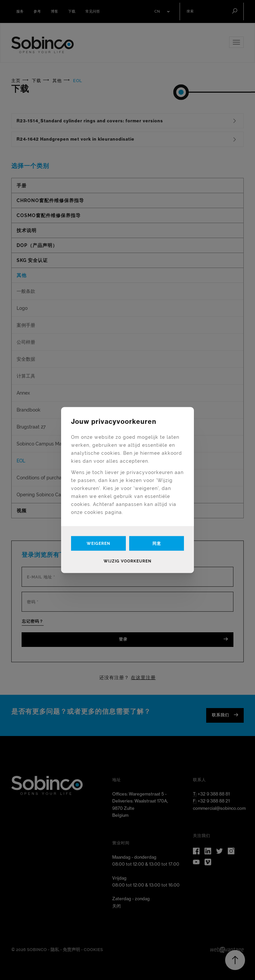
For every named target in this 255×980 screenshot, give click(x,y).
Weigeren (98, 543)
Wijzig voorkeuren (127, 561)
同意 (157, 543)
